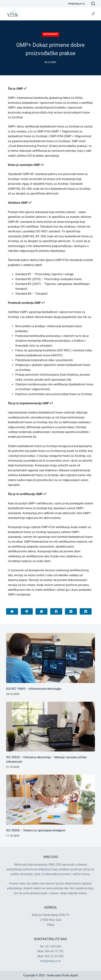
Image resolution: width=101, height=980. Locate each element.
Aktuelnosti (50, 34)
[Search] (93, 4)
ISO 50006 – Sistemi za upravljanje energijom (36, 830)
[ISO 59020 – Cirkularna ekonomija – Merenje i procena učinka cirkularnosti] (50, 727)
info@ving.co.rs (76, 4)
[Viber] (27, 611)
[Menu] (93, 14)
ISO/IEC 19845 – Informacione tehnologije (34, 689)
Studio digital (70, 975)
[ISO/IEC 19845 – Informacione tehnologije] (50, 658)
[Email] (12, 611)
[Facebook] (56, 611)
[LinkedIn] (86, 611)
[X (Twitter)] (71, 611)
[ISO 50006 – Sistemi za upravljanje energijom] (50, 800)
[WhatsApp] (41, 611)
